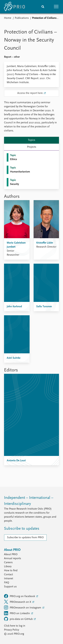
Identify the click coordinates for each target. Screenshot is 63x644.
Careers (8, 563)
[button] (56, 7)
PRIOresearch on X (18, 602)
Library (8, 567)
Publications (22, 18)
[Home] (14, 7)
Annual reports (13, 559)
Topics (32, 140)
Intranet (9, 579)
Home (8, 18)
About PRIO (11, 554)
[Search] (43, 7)
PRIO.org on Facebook (20, 596)
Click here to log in (15, 626)
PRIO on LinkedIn (17, 613)
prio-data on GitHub (19, 619)
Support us (10, 587)
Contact (8, 575)
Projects (32, 147)
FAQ (7, 583)
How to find (11, 571)
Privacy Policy (12, 630)
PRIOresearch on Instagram (23, 607)
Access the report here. (30, 93)
